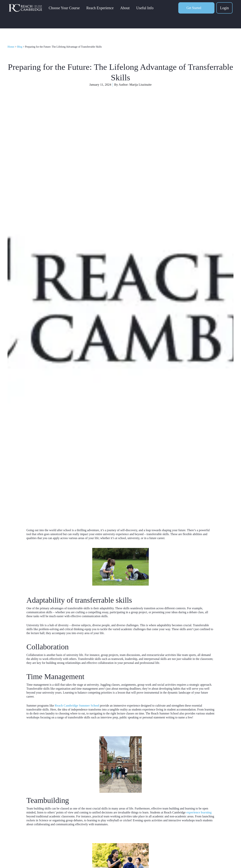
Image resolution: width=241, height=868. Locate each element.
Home (11, 47)
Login (224, 11)
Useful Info (150, 11)
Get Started (194, 11)
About (130, 11)
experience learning (199, 812)
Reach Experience (105, 11)
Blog (20, 47)
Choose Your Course (70, 11)
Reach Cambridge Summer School (77, 706)
